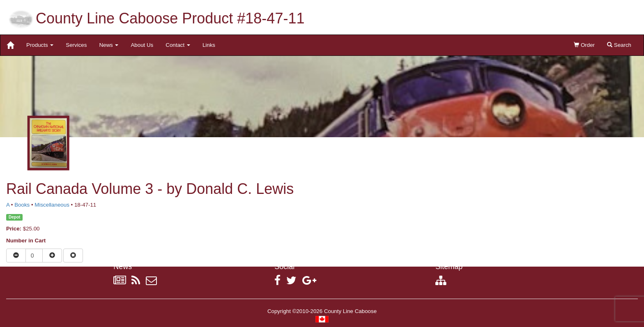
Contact (178, 45)
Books (22, 205)
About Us (142, 45)
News (109, 45)
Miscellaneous (52, 205)
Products (40, 45)
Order (584, 45)
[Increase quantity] (52, 256)
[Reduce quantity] (16, 256)
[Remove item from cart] (73, 256)
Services (76, 45)
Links (209, 45)
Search (619, 45)
